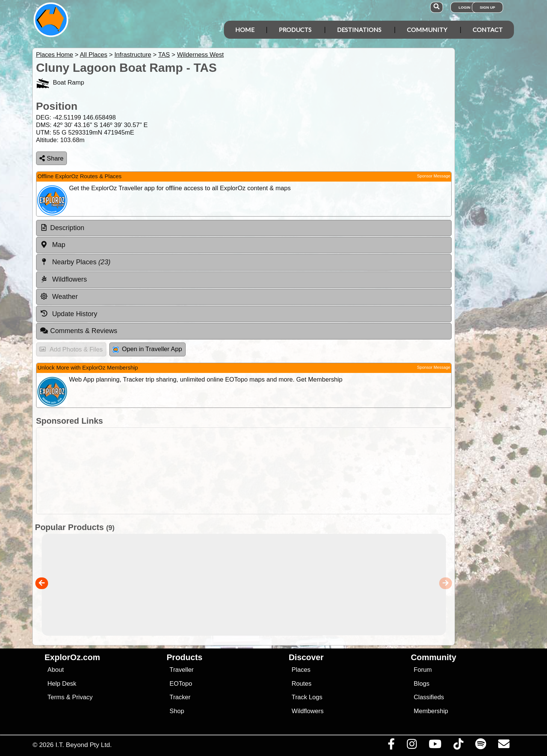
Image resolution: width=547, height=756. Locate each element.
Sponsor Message (434, 176)
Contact (488, 30)
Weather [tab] (59, 297)
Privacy (82, 697)
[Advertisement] (280, 471)
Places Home (55, 55)
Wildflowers (307, 711)
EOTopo (181, 684)
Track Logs (307, 697)
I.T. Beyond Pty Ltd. (83, 745)
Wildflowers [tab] (63, 279)
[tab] (244, 228)
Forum (423, 670)
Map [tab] (53, 245)
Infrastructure (133, 55)
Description (67, 228)
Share (51, 158)
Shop (177, 711)
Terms (56, 697)
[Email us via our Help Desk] (504, 746)
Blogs (422, 684)
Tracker (180, 697)
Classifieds (429, 697)
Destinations (359, 30)
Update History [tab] (69, 314)
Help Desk (62, 684)
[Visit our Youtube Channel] (435, 746)
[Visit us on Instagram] (412, 746)
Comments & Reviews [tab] (79, 331)
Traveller (181, 670)
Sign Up (487, 7)
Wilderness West (200, 55)
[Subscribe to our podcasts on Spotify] (481, 746)
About (55, 670)
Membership (431, 711)
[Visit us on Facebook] (391, 746)
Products (295, 30)
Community (427, 30)
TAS (164, 55)
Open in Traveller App (147, 349)
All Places (94, 55)
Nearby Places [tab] (75, 262)
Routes (301, 684)
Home (245, 30)
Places (301, 670)
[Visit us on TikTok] (458, 746)
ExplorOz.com (72, 657)
